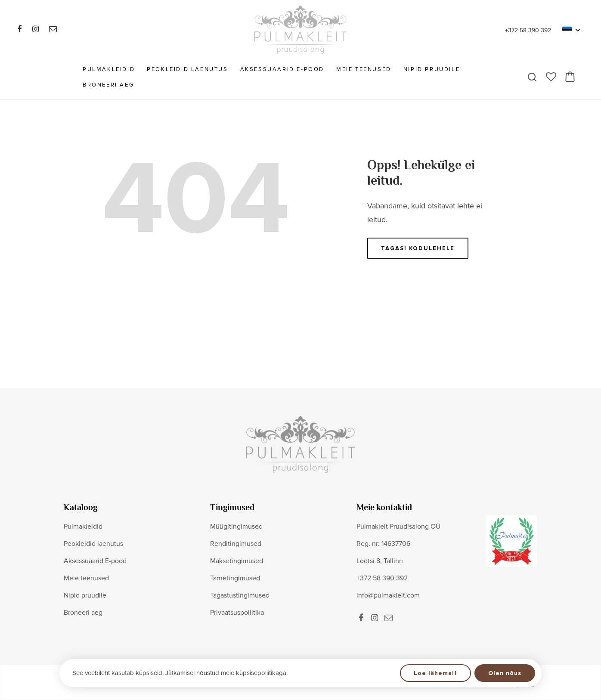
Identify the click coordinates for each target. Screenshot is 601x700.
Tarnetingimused (235, 578)
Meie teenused (364, 69)
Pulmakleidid (109, 69)
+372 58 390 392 (528, 30)
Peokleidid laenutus (187, 69)
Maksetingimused (237, 561)
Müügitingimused (236, 527)
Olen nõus (505, 673)
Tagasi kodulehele (418, 248)
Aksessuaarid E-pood (282, 69)
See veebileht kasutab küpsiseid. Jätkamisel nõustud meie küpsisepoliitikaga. (180, 673)
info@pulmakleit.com (388, 595)
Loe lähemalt (435, 673)
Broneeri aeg (108, 85)
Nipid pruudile (432, 69)
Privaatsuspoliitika (237, 613)
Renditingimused (236, 544)
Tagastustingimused (240, 595)
